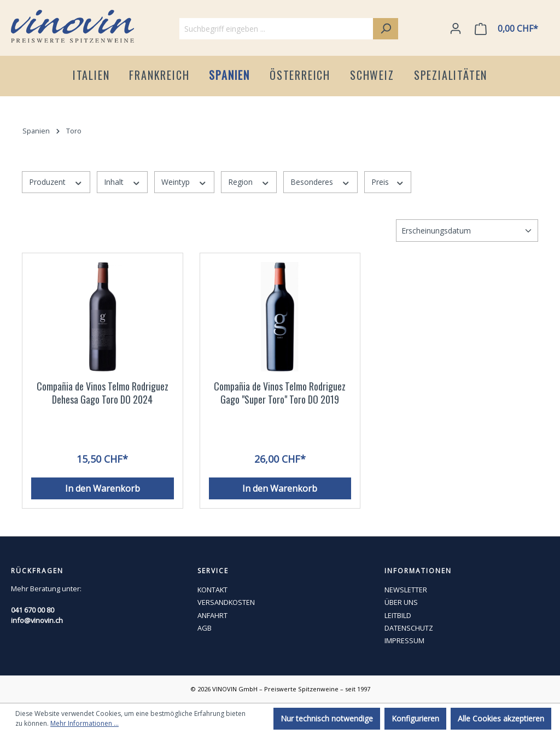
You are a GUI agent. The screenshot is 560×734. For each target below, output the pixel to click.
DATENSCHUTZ (409, 628)
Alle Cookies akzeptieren (501, 718)
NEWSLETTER (406, 590)
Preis (388, 182)
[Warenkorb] (509, 29)
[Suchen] (386, 29)
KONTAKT (212, 590)
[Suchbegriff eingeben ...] (276, 29)
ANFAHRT (212, 615)
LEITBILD (398, 615)
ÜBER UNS (401, 602)
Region (249, 182)
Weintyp (184, 182)
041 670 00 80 (33, 610)
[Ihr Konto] (456, 28)
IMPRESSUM (404, 640)
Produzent (56, 182)
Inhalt (122, 182)
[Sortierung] (467, 231)
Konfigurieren (415, 718)
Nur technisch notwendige (327, 718)
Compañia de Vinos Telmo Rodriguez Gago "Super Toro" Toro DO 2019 (280, 393)
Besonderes (320, 182)
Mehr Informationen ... (84, 723)
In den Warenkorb (103, 488)
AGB (205, 628)
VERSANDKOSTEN (226, 602)
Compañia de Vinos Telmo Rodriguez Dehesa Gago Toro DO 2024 (103, 393)
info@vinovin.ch (37, 620)
